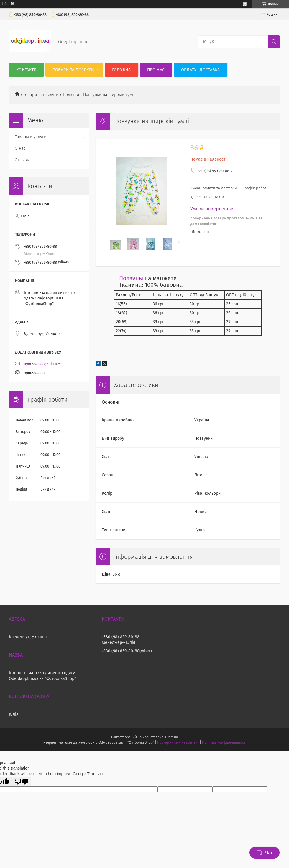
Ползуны (131, 278)
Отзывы (22, 160)
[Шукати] (274, 42)
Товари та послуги (73, 70)
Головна (121, 70)
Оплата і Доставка (201, 70)
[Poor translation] (22, 782)
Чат (265, 853)
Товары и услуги (31, 137)
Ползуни (71, 95)
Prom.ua (171, 737)
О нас (20, 148)
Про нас (156, 70)
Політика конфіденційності (224, 742)
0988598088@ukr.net (42, 364)
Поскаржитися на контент (178, 742)
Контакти (26, 70)
